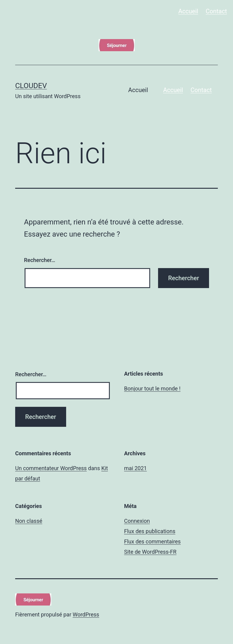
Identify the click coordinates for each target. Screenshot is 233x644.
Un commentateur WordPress (51, 468)
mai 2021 (135, 468)
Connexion (137, 521)
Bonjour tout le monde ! (152, 388)
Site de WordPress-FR (150, 552)
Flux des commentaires (152, 541)
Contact (216, 11)
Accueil (188, 11)
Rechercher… (40, 260)
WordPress (86, 614)
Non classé (29, 521)
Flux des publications (150, 531)
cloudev (31, 86)
